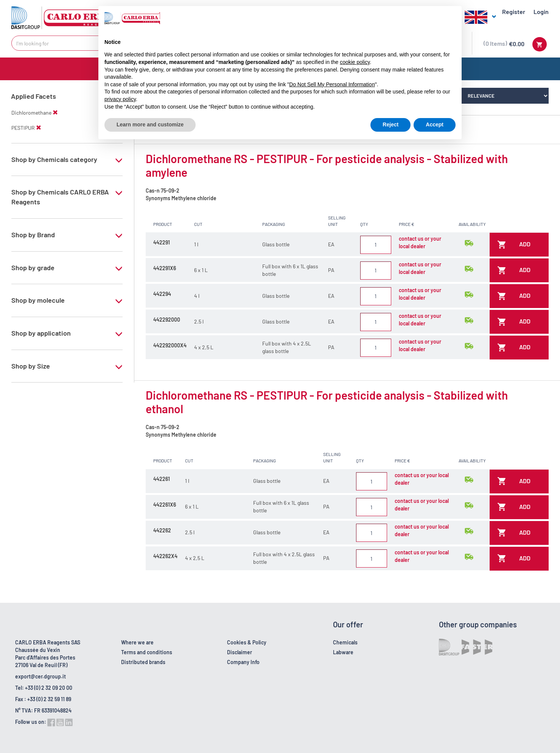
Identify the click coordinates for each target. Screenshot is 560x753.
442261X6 (165, 505)
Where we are (137, 642)
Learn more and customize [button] (150, 124)
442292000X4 (170, 345)
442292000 (167, 320)
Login (541, 12)
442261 (162, 479)
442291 (162, 242)
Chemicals (345, 642)
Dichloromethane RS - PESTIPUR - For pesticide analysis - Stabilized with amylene (327, 165)
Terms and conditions (147, 652)
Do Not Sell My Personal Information (332, 84)
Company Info (243, 662)
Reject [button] (390, 124)
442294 (162, 294)
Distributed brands (143, 662)
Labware (343, 652)
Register (514, 12)
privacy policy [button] (120, 99)
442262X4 (165, 556)
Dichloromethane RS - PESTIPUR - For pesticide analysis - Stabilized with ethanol (327, 402)
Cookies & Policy (247, 642)
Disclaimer (240, 652)
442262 (162, 530)
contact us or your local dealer (420, 242)
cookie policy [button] (355, 62)
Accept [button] (435, 124)
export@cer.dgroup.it (40, 676)
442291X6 (165, 268)
